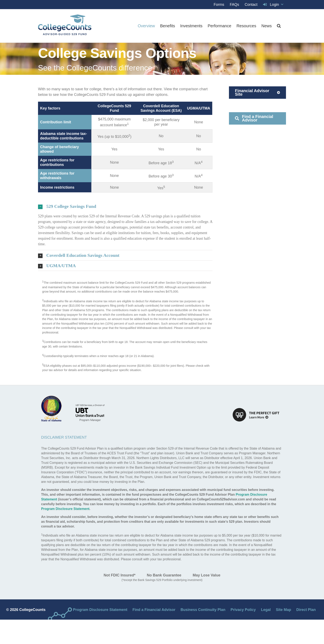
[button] (279, 26)
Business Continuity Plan (203, 610)
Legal (266, 610)
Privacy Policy (243, 610)
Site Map (283, 610)
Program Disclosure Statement (65, 509)
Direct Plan (306, 610)
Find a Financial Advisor (154, 610)
